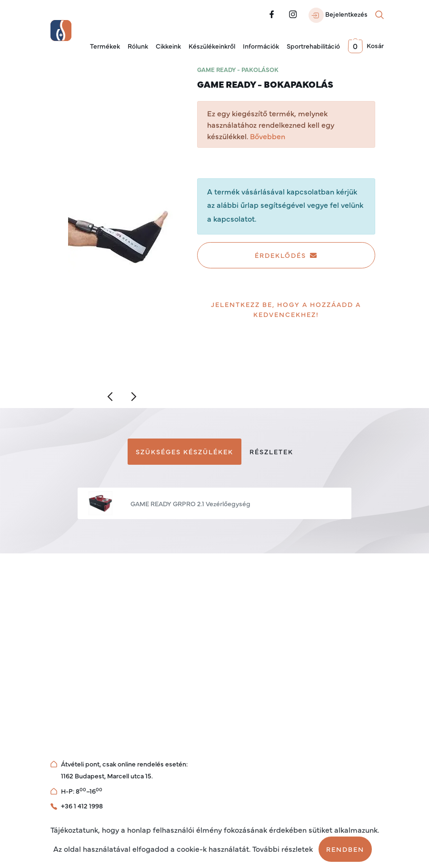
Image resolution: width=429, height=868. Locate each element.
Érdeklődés (286, 255)
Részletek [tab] (271, 451)
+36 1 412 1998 (82, 806)
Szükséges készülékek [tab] (185, 451)
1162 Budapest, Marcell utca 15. (107, 776)
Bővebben (268, 136)
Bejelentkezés (338, 15)
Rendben (345, 849)
